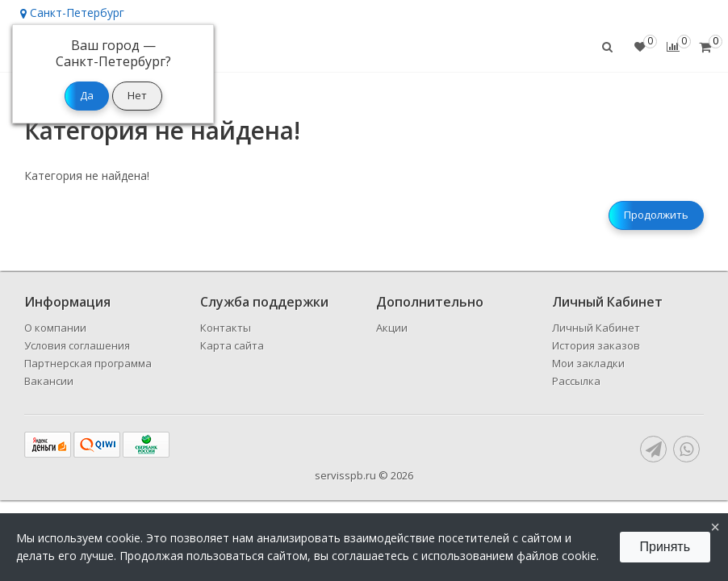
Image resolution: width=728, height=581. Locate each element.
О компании (55, 328)
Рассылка (576, 381)
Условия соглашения (77, 345)
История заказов (596, 345)
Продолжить (656, 215)
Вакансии (49, 381)
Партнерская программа (88, 363)
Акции (392, 328)
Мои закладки (588, 363)
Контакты (226, 328)
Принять (665, 547)
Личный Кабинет (596, 328)
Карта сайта (232, 345)
